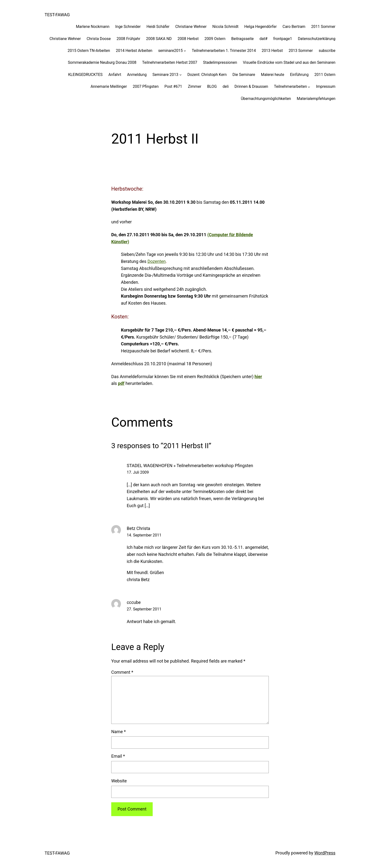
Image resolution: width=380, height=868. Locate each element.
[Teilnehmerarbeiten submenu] (309, 87)
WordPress (325, 853)
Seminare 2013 (165, 75)
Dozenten (157, 261)
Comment (122, 672)
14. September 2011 (144, 535)
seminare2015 (170, 51)
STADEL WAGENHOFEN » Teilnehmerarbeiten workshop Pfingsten (190, 466)
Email (118, 756)
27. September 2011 (144, 609)
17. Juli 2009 (138, 472)
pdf (121, 383)
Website (119, 781)
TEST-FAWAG (57, 15)
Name (119, 732)
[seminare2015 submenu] (185, 51)
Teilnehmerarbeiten (290, 86)
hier (258, 377)
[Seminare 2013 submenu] (181, 75)
